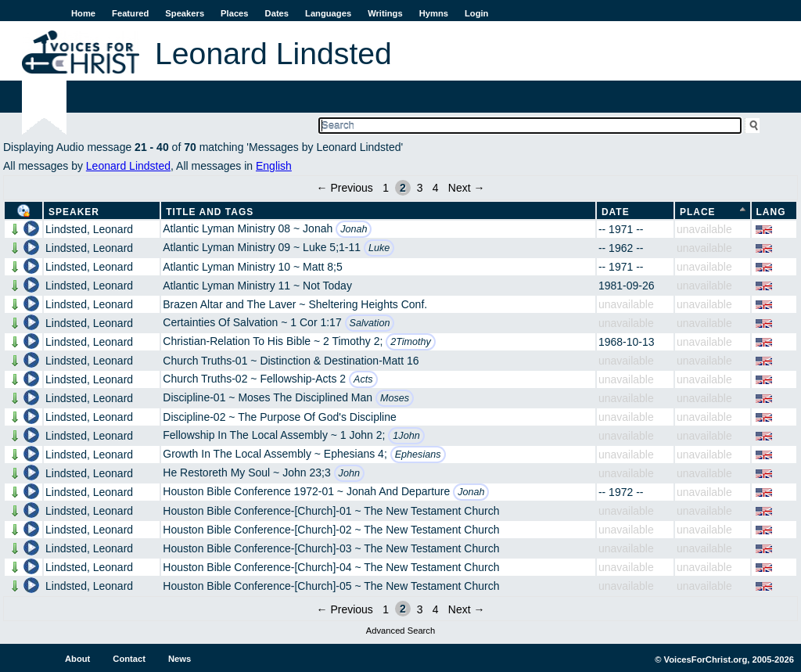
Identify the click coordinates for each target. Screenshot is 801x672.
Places (234, 13)
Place (698, 212)
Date (616, 212)
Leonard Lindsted (128, 166)
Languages (328, 13)
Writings (385, 13)
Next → (467, 188)
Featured (130, 13)
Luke (379, 248)
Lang (771, 212)
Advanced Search (400, 631)
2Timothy (411, 342)
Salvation (370, 323)
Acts (363, 379)
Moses (395, 398)
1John (406, 436)
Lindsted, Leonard (89, 229)
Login (476, 13)
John (349, 473)
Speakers (185, 13)
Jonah (354, 229)
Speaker (74, 212)
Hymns (434, 13)
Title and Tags (210, 212)
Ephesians (418, 455)
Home (83, 13)
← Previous (345, 188)
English (274, 166)
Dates (277, 13)
